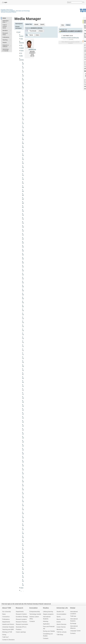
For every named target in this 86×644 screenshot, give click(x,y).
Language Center (75, 631)
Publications (6, 37)
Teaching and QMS (8, 629)
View (63, 25)
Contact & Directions (8, 640)
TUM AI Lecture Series (5, 26)
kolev (24, 271)
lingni (24, 302)
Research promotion (22, 624)
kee (23, 247)
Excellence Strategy (22, 617)
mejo (24, 338)
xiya (23, 553)
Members (5, 31)
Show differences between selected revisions (70, 42)
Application (46, 624)
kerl (23, 251)
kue (23, 279)
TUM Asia (73, 616)
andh (24, 68)
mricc (24, 350)
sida (23, 438)
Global (73, 608)
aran (23, 72)
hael (23, 215)
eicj (21, 45)
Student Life (60, 612)
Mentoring (60, 629)
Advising (46, 621)
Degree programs (48, 614)
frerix (24, 183)
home (22, 50)
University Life (62, 608)
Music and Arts (61, 619)
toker (24, 482)
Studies (46, 608)
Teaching (5, 40)
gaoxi (24, 191)
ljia (23, 306)
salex (24, 398)
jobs (22, 56)
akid (23, 64)
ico (21, 53)
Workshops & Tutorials (6, 50)
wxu (23, 549)
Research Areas (5, 34)
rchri (23, 390)
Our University (7, 612)
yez (23, 565)
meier (24, 330)
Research (19, 608)
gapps (22, 48)
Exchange (73, 623)
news (22, 588)
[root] (19, 32)
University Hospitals (8, 627)
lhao (23, 299)
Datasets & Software (6, 46)
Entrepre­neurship (35, 612)
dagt (23, 131)
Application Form (6, 21)
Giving (4, 635)
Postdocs (19, 629)
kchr (23, 243)
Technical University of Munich (8, 12)
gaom (24, 187)
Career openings (21, 632)
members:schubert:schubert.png (73, 31)
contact (21, 36)
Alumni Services (61, 624)
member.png (32, 49)
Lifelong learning (48, 612)
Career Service (61, 627)
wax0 (24, 521)
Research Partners (21, 622)
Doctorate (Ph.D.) (21, 627)
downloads (22, 43)
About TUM (7, 608)
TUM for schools (62, 632)
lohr (23, 314)
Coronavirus (6, 617)
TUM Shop (60, 635)
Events (59, 622)
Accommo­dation (61, 614)
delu (23, 135)
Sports (59, 617)
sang (24, 402)
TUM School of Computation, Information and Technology (15, 11)
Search (42, 24)
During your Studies (49, 631)
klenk (24, 259)
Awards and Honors (8, 624)
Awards (5, 42)
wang (24, 513)
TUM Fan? (5, 637)
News (4, 614)
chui (23, 112)
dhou (24, 147)
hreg (23, 235)
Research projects (21, 619)
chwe (24, 115)
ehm (23, 159)
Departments (6, 622)
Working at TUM (7, 632)
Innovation (33, 608)
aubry (24, 76)
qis (23, 378)
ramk (24, 386)
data (22, 39)
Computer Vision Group (7, 10)
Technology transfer (35, 614)
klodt (24, 263)
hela (23, 227)
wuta (24, 545)
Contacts (32, 621)
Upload (36, 24)
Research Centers (21, 614)
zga (23, 573)
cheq (24, 103)
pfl (23, 374)
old (23, 366)
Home (4, 18)
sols (23, 442)
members (22, 60)
